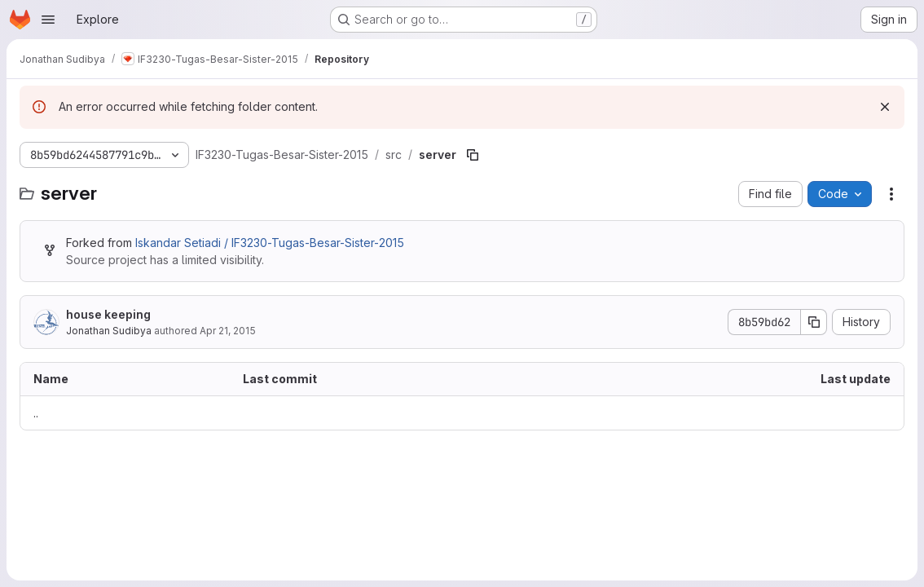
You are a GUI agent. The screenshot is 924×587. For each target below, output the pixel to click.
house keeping (108, 314)
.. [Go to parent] (36, 413)
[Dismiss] (885, 107)
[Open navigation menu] (48, 20)
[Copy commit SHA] (814, 322)
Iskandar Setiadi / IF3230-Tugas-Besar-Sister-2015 (270, 243)
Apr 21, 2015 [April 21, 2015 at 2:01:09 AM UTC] (228, 331)
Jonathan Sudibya (109, 331)
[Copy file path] (473, 155)
